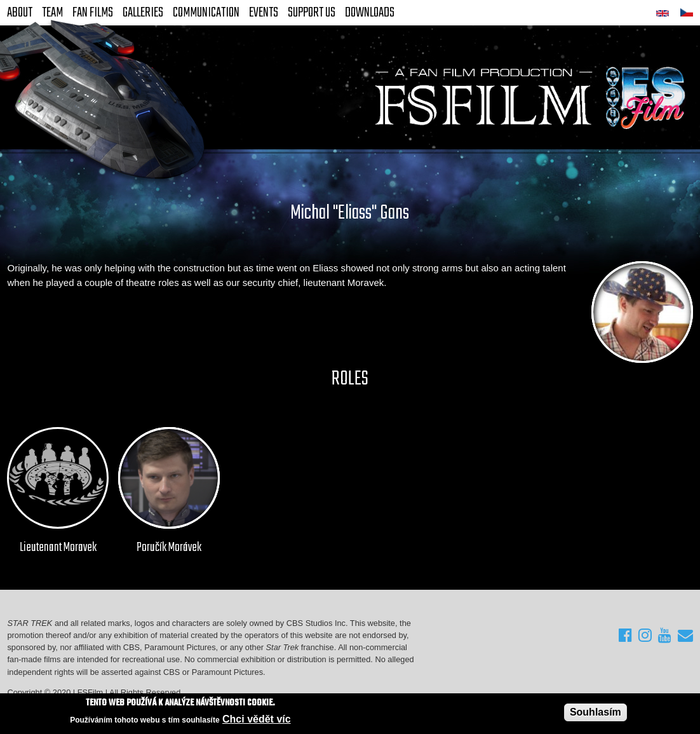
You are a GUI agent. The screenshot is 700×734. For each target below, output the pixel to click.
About (20, 13)
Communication (206, 13)
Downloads (370, 13)
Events (264, 13)
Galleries (143, 13)
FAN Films (93, 13)
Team (52, 13)
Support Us (312, 13)
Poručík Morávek (169, 548)
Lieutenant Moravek (58, 548)
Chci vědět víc (257, 719)
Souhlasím (596, 712)
